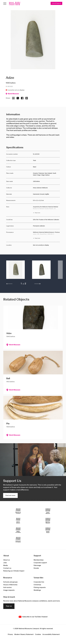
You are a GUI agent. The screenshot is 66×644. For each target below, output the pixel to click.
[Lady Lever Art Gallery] (18, 540)
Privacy (10, 634)
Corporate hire (39, 582)
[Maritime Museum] (48, 521)
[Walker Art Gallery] (18, 530)
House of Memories (10, 585)
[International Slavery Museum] (18, 521)
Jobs (5, 563)
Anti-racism (7, 587)
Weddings (37, 590)
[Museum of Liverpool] (18, 511)
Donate (36, 568)
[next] (37, 284)
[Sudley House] (48, 530)
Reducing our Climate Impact (14, 571)
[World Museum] (48, 511)
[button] (15, 271)
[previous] (9, 284)
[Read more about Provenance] (46, 236)
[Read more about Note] (46, 210)
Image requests (9, 590)
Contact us (7, 568)
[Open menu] (5, 4)
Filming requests (40, 587)
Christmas (37, 585)
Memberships (39, 560)
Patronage (37, 565)
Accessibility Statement (51, 634)
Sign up (9, 606)
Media (5, 565)
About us (7, 560)
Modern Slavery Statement (24, 634)
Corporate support (40, 563)
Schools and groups (10, 582)
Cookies (38, 634)
